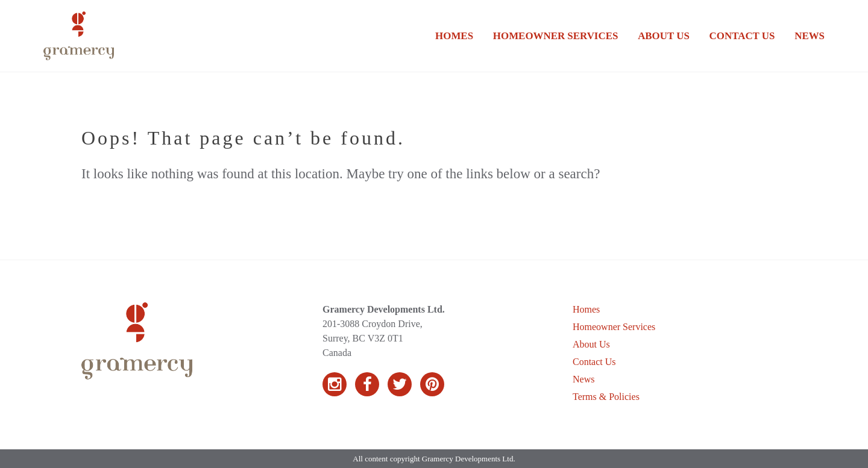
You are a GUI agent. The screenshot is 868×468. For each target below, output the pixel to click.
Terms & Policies (606, 397)
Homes (454, 36)
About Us (664, 36)
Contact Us (742, 36)
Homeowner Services (555, 36)
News (810, 36)
